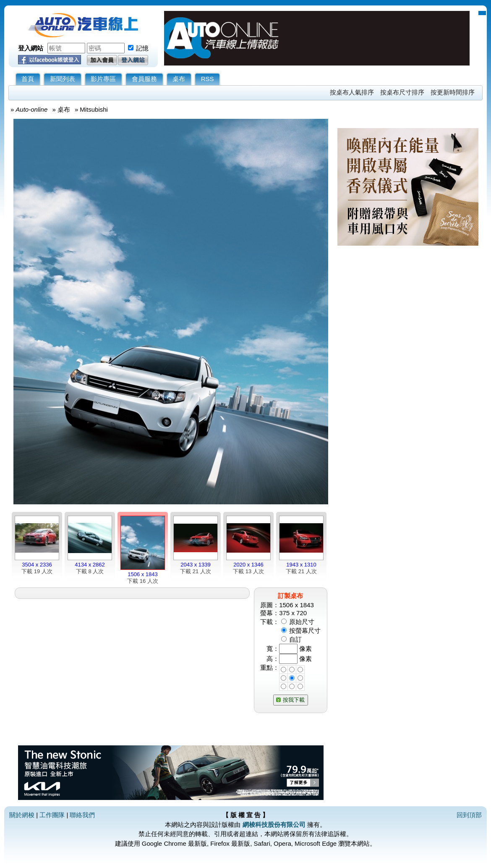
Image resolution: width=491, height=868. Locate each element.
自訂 (295, 639)
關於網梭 (22, 815)
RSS (208, 79)
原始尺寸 (302, 622)
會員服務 (144, 79)
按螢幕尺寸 (305, 631)
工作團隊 (52, 815)
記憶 (142, 48)
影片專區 (103, 79)
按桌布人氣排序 (352, 92)
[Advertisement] (408, 351)
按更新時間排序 (453, 92)
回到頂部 (469, 815)
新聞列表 (63, 79)
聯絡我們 (82, 815)
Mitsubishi (94, 109)
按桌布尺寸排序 (402, 92)
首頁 (28, 79)
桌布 (179, 79)
